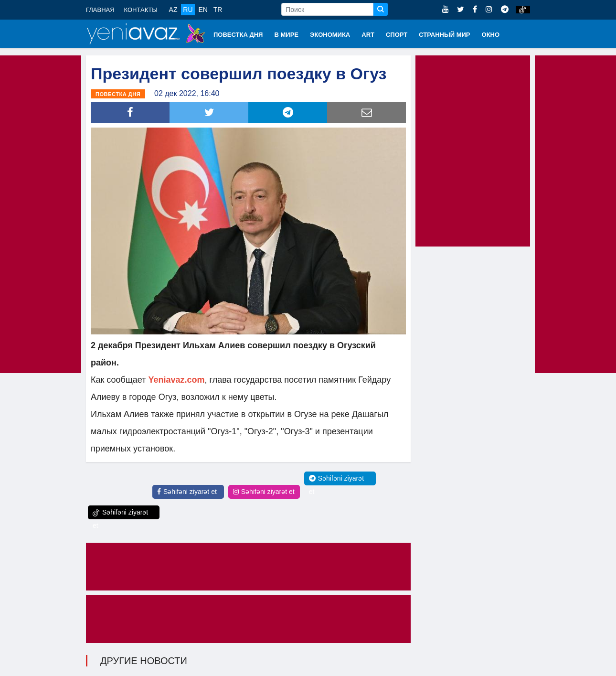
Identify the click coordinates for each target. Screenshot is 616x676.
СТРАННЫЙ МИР (444, 35)
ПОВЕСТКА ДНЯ (238, 35)
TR (218, 10)
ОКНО (491, 35)
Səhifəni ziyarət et (187, 492)
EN (203, 10)
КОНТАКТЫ (141, 10)
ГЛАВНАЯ (100, 10)
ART (368, 35)
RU (188, 10)
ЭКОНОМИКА (330, 35)
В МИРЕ (286, 35)
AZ (173, 10)
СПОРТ (397, 35)
